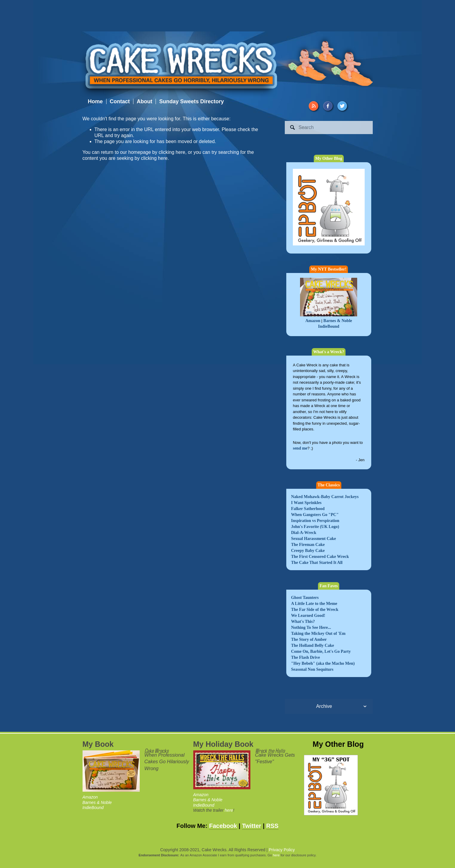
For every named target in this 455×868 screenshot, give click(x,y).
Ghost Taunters (305, 598)
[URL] (314, 106)
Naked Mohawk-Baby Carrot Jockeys (325, 497)
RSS (272, 826)
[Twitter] (342, 106)
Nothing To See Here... (311, 628)
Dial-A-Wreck (304, 533)
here (229, 810)
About (144, 101)
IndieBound (329, 326)
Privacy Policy (282, 850)
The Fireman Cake (308, 545)
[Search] (329, 128)
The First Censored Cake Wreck (320, 557)
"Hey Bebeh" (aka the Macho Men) (323, 663)
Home (95, 101)
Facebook (223, 826)
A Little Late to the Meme (314, 604)
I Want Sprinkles (306, 503)
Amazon (313, 321)
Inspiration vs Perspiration (315, 521)
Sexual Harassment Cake (314, 539)
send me (300, 448)
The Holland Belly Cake (313, 645)
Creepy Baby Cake (308, 551)
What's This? (303, 622)
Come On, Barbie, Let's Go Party (321, 651)
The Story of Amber (309, 639)
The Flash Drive (305, 657)
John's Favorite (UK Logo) (315, 527)
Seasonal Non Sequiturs (312, 669)
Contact (120, 101)
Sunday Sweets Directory (191, 101)
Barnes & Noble (338, 321)
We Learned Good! (308, 616)
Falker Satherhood (308, 509)
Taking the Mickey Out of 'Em (318, 633)
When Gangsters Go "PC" (315, 515)
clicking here (172, 152)
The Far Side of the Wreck (315, 610)
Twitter (252, 826)
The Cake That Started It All (317, 563)
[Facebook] (328, 106)
